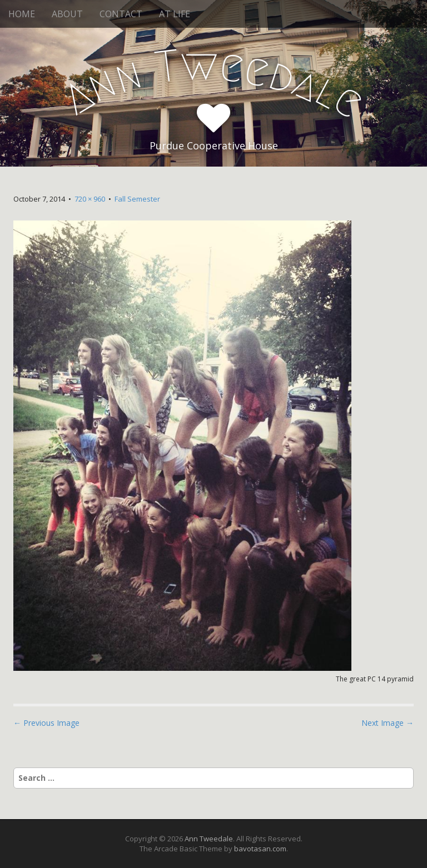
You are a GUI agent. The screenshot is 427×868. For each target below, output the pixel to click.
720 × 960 (90, 199)
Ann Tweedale (209, 839)
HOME (22, 14)
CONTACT (121, 14)
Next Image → (388, 723)
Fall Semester (137, 199)
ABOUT (67, 14)
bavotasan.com (260, 849)
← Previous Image (46, 723)
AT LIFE (175, 14)
